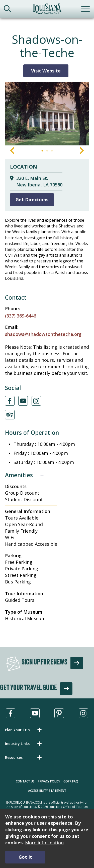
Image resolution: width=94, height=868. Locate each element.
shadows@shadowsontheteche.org (43, 334)
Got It (25, 857)
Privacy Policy (49, 781)
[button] (24, 730)
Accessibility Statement (47, 791)
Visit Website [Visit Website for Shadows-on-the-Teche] (46, 71)
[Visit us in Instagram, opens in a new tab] (83, 713)
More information (44, 843)
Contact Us (25, 781)
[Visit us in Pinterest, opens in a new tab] (59, 713)
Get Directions (32, 200)
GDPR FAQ (71, 781)
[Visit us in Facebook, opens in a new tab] (11, 713)
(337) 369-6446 (21, 316)
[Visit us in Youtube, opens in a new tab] (35, 713)
